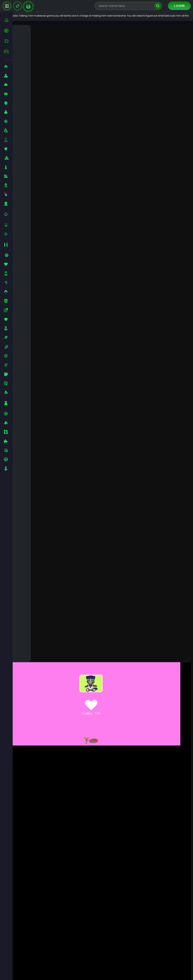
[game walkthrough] (28, 7)
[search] (158, 6)
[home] (8, 20)
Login (179, 6)
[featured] (8, 41)
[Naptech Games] (18, 6)
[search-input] (126, 6)
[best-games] (8, 31)
